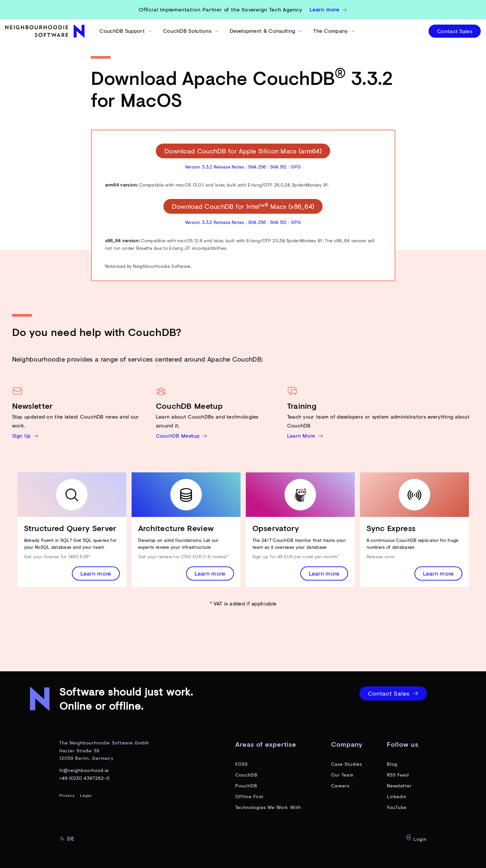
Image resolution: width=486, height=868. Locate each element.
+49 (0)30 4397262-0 (85, 778)
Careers (340, 786)
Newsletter (400, 786)
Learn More (305, 435)
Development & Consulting (266, 31)
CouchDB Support (126, 31)
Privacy (67, 795)
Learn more (96, 573)
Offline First (250, 796)
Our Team (342, 775)
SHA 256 (257, 167)
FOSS (242, 764)
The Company (334, 31)
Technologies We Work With (268, 807)
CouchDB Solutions (191, 31)
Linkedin (397, 796)
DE (67, 838)
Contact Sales (455, 31)
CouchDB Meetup (182, 435)
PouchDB (246, 786)
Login (416, 838)
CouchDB (246, 775)
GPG (296, 167)
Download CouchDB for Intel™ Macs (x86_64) (243, 206)
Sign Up (25, 435)
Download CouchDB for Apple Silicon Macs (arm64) (243, 151)
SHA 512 (278, 167)
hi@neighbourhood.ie (84, 770)
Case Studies (347, 764)
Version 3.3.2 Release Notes (215, 167)
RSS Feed (398, 775)
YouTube (397, 807)
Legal (86, 795)
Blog (392, 764)
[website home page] (46, 31)
